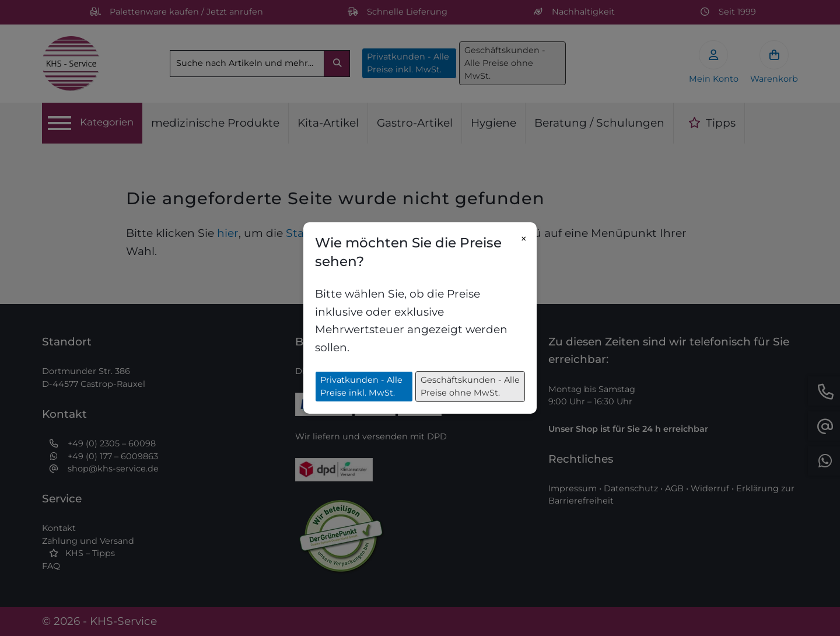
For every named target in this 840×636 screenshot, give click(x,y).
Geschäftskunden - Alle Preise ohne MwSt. (470, 386)
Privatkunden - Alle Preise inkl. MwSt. (361, 386)
